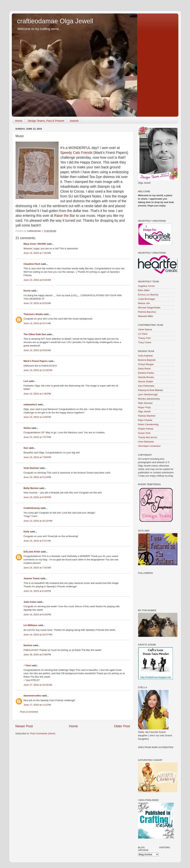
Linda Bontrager (147, 299)
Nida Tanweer (145, 403)
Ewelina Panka (146, 373)
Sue (26, 448)
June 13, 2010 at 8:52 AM (37, 303)
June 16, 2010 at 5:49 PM (37, 654)
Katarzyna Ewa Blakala (151, 390)
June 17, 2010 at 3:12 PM (37, 705)
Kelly (27, 532)
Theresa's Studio (33, 314)
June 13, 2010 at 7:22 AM (37, 253)
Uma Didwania (146, 442)
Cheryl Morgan (146, 364)
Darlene (28, 645)
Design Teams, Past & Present (46, 121)
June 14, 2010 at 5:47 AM (37, 541)
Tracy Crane (145, 342)
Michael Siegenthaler (149, 308)
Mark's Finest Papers (36, 361)
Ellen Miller (144, 290)
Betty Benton (31, 488)
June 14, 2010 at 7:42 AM (37, 568)
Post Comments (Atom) (43, 733)
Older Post (122, 726)
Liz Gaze (143, 334)
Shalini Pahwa (146, 429)
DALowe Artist (32, 552)
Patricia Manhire (147, 416)
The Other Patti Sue (35, 334)
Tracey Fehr (145, 338)
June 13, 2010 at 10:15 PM (38, 521)
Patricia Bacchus (147, 312)
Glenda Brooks (146, 377)
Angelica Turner (147, 286)
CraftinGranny (32, 508)
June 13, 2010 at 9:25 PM (37, 497)
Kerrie (27, 291)
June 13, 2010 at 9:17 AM (37, 323)
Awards (74, 121)
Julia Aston (30, 602)
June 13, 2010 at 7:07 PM (37, 437)
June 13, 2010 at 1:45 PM (37, 394)
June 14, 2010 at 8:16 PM (37, 591)
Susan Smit (144, 433)
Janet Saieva (145, 329)
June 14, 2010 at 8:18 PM (37, 614)
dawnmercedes (32, 696)
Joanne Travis (32, 578)
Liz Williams (31, 625)
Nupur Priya (144, 407)
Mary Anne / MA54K (35, 244)
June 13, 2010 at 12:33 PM (38, 370)
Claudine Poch (32, 264)
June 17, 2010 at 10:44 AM (38, 685)
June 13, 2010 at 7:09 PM (37, 457)
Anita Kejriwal (145, 356)
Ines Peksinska (146, 386)
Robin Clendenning (148, 424)
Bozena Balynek (147, 360)
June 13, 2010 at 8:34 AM (37, 280)
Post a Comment (29, 712)
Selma (27, 428)
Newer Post (24, 726)
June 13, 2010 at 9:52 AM (37, 350)
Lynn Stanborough (148, 394)
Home (19, 121)
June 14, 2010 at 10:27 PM (38, 635)
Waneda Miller (146, 316)
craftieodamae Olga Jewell (55, 21)
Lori (26, 381)
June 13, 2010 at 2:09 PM (37, 417)
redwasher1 (30, 404)
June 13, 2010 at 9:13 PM (37, 477)
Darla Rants (144, 369)
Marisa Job (144, 303)
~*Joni (27, 665)
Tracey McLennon (148, 437)
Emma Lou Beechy (148, 295)
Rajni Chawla (145, 420)
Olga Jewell (144, 411)
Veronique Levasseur (149, 446)
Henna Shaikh (146, 381)
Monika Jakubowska (149, 399)
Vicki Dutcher (31, 468)
